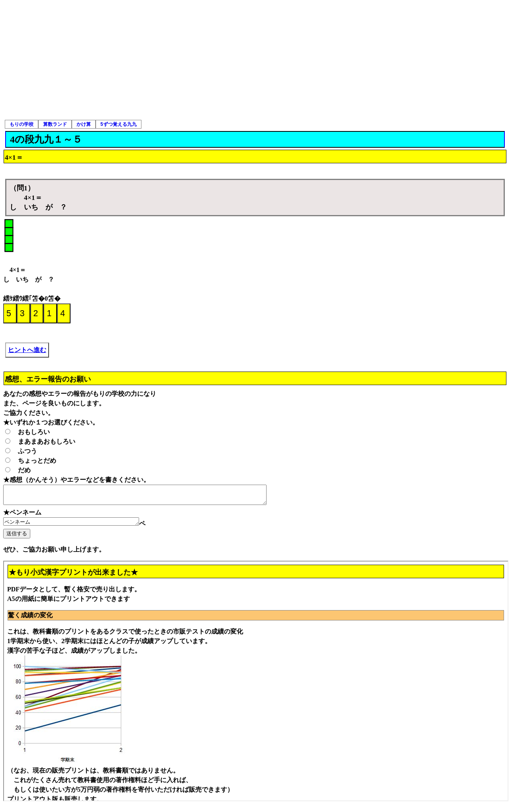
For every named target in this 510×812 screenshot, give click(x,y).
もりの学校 (22, 124)
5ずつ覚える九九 (119, 124)
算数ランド (55, 124)
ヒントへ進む (27, 350)
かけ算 (84, 124)
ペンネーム (79, 526)
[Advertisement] (255, 60)
